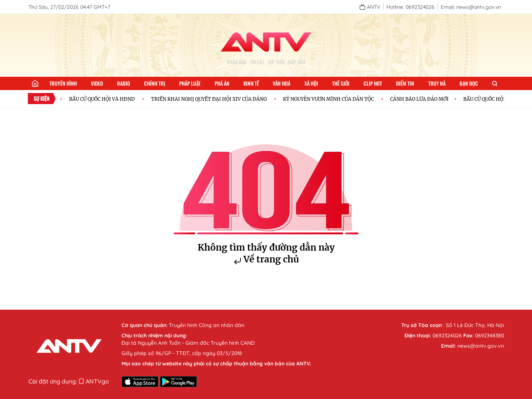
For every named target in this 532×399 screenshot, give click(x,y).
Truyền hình (63, 83)
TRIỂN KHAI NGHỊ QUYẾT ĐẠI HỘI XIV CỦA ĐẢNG (209, 99)
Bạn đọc (469, 83)
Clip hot (373, 83)
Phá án (222, 83)
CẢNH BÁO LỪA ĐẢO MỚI (419, 99)
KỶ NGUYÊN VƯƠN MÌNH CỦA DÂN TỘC (328, 99)
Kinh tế (251, 83)
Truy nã (437, 83)
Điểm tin (405, 83)
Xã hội (311, 83)
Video (97, 83)
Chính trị (155, 83)
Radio (124, 83)
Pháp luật (190, 83)
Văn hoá (282, 83)
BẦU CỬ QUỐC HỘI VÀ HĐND (102, 99)
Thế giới (341, 83)
